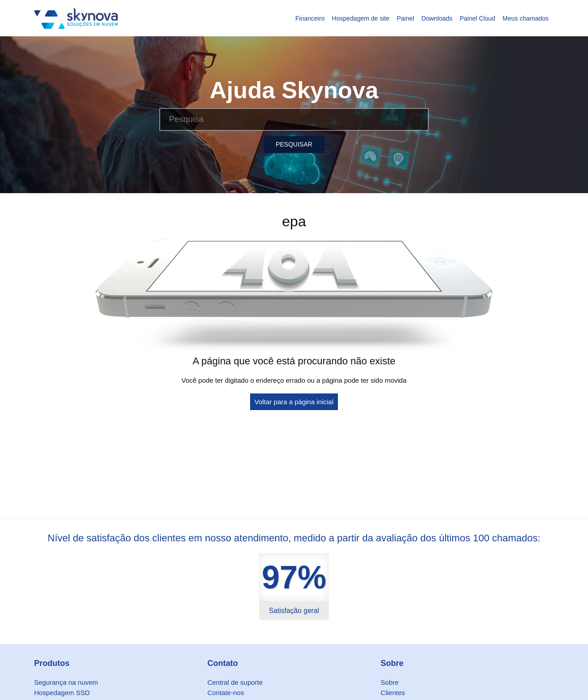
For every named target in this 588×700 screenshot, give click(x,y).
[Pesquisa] (294, 119)
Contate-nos (226, 693)
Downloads (437, 18)
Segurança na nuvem (66, 682)
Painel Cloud (478, 18)
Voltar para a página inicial (294, 402)
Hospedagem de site (361, 18)
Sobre (389, 682)
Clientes (393, 693)
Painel (405, 18)
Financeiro (310, 18)
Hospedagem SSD (62, 693)
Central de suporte (235, 682)
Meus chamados (525, 18)
